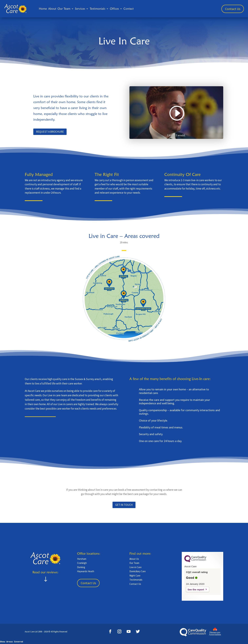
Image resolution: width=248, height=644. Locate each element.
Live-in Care (135, 567)
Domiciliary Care (138, 571)
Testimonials (98, 9)
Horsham (82, 559)
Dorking (81, 567)
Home (43, 9)
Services (80, 9)
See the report (196, 589)
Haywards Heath (86, 571)
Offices (114, 9)
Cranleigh (82, 563)
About (52, 9)
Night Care (135, 576)
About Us (134, 559)
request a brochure (50, 132)
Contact (129, 9)
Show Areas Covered (11, 642)
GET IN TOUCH (124, 505)
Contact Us (233, 9)
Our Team (64, 9)
